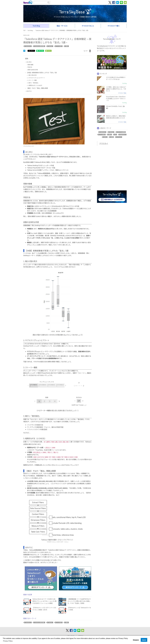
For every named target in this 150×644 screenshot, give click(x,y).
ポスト (32, 51)
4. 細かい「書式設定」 (33, 83)
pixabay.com (30, 146)
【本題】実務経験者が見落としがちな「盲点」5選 (42, 72)
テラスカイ (104, 143)
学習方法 (30, 67)
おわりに (29, 91)
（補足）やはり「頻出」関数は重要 (37, 88)
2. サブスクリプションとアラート (36, 78)
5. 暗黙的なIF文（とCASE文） (35, 85)
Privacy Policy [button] (8, 641)
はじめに (29, 62)
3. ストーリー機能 (32, 80)
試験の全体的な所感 (33, 70)
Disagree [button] (136, 640)
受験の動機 (30, 65)
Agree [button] (144, 640)
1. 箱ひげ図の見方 (32, 75)
